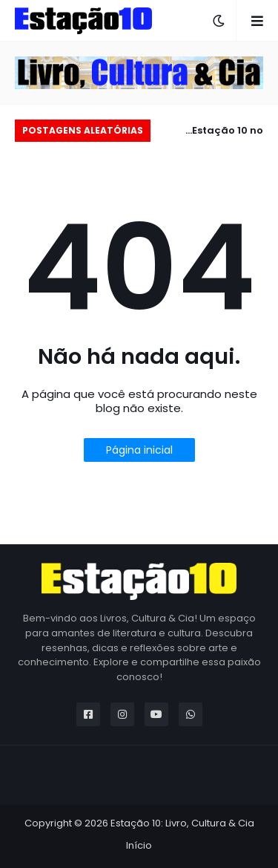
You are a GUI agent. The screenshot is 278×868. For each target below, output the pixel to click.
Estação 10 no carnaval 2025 (225, 133)
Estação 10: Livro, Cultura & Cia (182, 823)
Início (139, 845)
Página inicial (139, 450)
